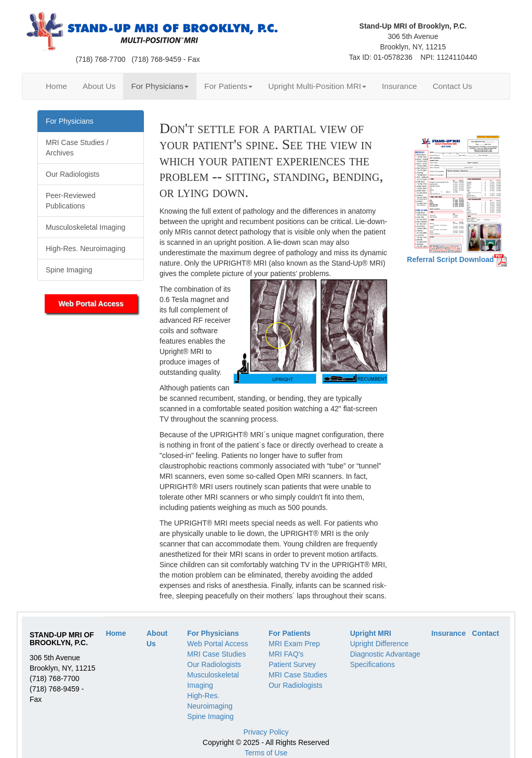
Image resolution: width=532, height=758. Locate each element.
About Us (99, 86)
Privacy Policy (266, 732)
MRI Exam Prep (294, 644)
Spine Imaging (210, 716)
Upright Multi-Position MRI (317, 86)
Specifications (373, 664)
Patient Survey (292, 664)
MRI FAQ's (286, 654)
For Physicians (160, 86)
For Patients (228, 86)
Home (56, 86)
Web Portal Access (91, 304)
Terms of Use (266, 753)
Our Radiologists (214, 664)
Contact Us (453, 86)
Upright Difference (380, 644)
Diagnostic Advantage (385, 654)
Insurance (400, 86)
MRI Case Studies (216, 654)
